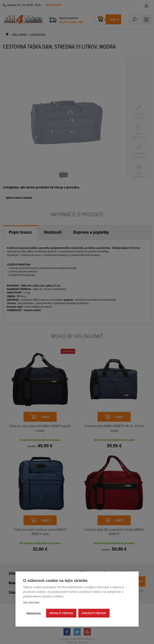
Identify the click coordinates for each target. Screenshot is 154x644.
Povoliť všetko (61, 613)
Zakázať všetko (94, 613)
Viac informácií (31, 602)
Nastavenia (34, 613)
